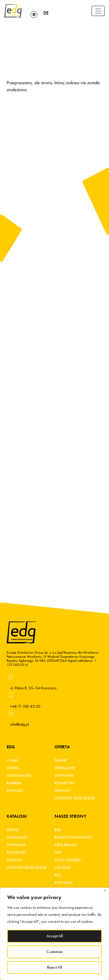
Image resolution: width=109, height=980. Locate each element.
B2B (58, 830)
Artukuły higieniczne (75, 798)
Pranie (61, 760)
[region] (54, 934)
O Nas (12, 760)
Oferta (13, 768)
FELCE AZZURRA (68, 860)
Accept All (55, 936)
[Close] (105, 890)
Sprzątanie (65, 768)
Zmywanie (64, 776)
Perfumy (62, 791)
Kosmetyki (64, 783)
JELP (58, 853)
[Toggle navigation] (98, 11)
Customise (55, 952)
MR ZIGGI (62, 868)
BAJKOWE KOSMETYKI (73, 837)
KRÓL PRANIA (66, 845)
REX (58, 875)
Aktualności (19, 776)
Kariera (14, 783)
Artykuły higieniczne (27, 868)
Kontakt (15, 791)
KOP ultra (64, 883)
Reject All (54, 967)
